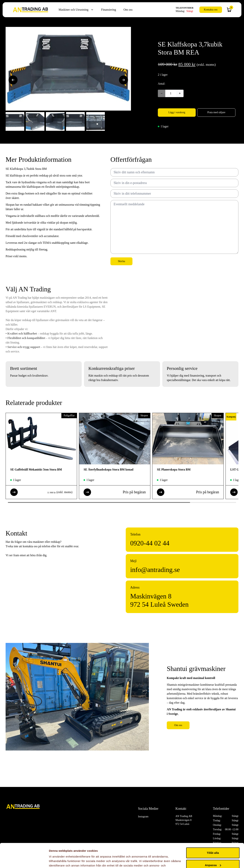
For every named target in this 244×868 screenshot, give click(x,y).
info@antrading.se (155, 570)
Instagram (143, 817)
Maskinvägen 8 (151, 596)
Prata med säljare (216, 112)
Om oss (128, 10)
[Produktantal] (171, 93)
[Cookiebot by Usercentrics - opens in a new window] (24, 861)
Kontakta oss (211, 10)
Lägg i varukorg (177, 112)
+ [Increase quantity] (180, 93)
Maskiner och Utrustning (73, 10)
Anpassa (213, 841)
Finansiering (109, 10)
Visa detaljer (57, 861)
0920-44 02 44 (150, 543)
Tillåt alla (213, 829)
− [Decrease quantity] (162, 93)
